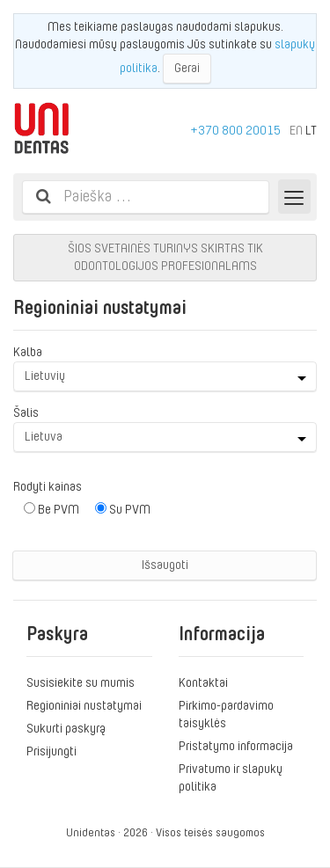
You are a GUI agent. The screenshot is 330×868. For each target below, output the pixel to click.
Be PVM (51, 509)
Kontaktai (203, 682)
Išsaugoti (165, 565)
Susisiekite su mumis (81, 682)
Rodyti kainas (48, 486)
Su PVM (123, 509)
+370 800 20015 (236, 130)
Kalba (28, 352)
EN (296, 130)
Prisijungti (51, 751)
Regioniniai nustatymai (84, 705)
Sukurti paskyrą (66, 728)
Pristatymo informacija (236, 746)
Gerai (187, 68)
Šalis (26, 412)
